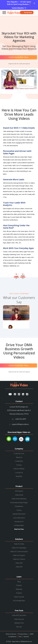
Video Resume (19, 619)
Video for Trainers (19, 559)
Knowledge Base (19, 601)
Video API (19, 567)
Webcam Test (19, 623)
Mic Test (19, 627)
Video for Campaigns (19, 548)
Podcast (19, 593)
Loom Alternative (19, 518)
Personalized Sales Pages (19, 503)
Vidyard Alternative (19, 514)
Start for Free (19, 529)
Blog (19, 582)
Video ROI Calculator (19, 615)
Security (26, 637)
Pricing (19, 510)
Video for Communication (19, 552)
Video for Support (19, 555)
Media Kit (19, 476)
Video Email (19, 495)
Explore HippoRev (18, 8)
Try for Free (28, 13)
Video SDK (19, 563)
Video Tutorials (19, 597)
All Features (19, 491)
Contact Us (19, 473)
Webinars (19, 589)
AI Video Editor (19, 525)
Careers (19, 465)
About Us (19, 457)
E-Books (19, 585)
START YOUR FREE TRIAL (19, 57)
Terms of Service (11, 634)
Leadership (19, 461)
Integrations (19, 506)
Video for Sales (19, 544)
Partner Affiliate (19, 469)
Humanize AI (19, 522)
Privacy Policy (23, 634)
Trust (20, 637)
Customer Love (19, 454)
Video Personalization (19, 499)
